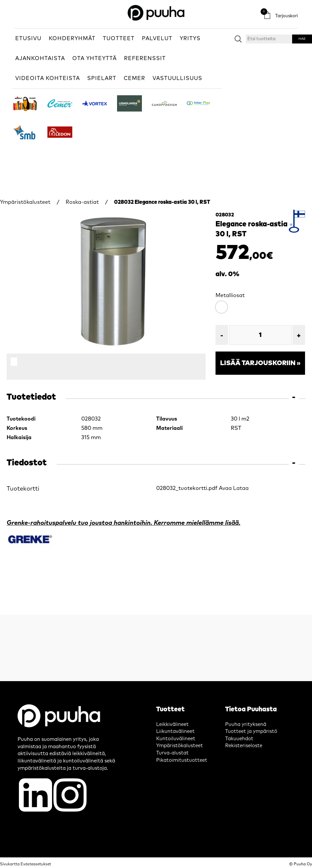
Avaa (225, 488)
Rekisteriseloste (244, 746)
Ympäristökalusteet (25, 202)
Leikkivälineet (172, 724)
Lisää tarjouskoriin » (260, 363)
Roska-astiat (82, 202)
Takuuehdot (239, 739)
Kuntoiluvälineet (176, 739)
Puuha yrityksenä (246, 724)
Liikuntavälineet (175, 731)
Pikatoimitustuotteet (182, 760)
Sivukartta (10, 864)
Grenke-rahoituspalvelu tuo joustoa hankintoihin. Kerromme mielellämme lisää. (124, 523)
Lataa (241, 488)
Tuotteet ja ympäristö (251, 731)
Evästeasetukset (36, 864)
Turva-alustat (172, 753)
